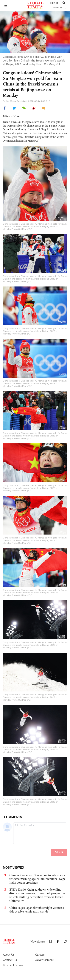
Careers (40, 955)
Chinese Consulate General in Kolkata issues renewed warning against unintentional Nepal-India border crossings (38, 879)
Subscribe (58, 7)
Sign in (54, 3)
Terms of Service (13, 965)
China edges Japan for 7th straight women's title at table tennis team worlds (37, 910)
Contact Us (10, 960)
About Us (9, 955)
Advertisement (44, 960)
